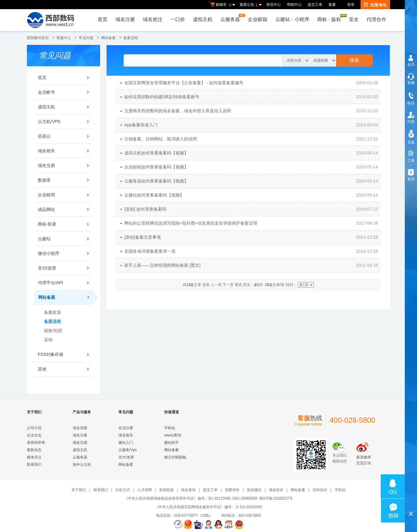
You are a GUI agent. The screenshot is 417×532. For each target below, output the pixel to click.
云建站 (44, 239)
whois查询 (173, 435)
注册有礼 (375, 5)
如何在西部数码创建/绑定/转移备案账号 (162, 97)
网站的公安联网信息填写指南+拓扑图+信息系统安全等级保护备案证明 (191, 223)
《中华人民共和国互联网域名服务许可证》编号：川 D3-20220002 (209, 507)
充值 (411, 142)
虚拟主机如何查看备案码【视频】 (156, 153)
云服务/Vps (128, 450)
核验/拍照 (53, 331)
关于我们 (79, 490)
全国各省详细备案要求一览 (150, 251)
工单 (411, 161)
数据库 (44, 180)
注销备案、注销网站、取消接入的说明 (161, 139)
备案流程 (131, 38)
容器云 (44, 136)
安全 (354, 19)
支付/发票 (47, 268)
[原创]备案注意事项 (143, 237)
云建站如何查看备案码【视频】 (154, 195)
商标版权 (331, 18)
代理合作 (376, 19)
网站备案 (108, 38)
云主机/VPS (49, 121)
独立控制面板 (175, 457)
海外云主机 (82, 465)
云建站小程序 (292, 19)
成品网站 (46, 209)
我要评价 (232, 490)
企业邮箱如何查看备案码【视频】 (156, 167)
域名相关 (46, 151)
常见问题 (86, 38)
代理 (411, 122)
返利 (411, 179)
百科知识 (320, 490)
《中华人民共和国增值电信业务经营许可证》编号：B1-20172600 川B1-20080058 (191, 498)
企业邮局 (46, 195)
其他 (48, 340)
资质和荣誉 (36, 443)
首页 (103, 19)
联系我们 (34, 465)
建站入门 (126, 443)
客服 (411, 83)
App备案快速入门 (141, 125)
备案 (332, 5)
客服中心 (64, 38)
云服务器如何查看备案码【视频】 (156, 181)
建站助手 (172, 443)
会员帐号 (46, 92)
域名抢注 (153, 19)
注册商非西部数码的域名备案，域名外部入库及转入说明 (178, 111)
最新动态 (34, 450)
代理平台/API (50, 283)
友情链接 (166, 490)
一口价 (178, 19)
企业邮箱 (258, 19)
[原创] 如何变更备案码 (145, 209)
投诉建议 (254, 490)
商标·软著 (47, 224)
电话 (411, 103)
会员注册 (126, 428)
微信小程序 (49, 253)
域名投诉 (276, 490)
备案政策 (53, 312)
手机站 (170, 428)
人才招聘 (145, 490)
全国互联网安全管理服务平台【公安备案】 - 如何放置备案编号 (184, 83)
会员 (411, 64)
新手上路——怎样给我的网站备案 (156, 265)
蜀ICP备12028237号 (276, 498)
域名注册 (125, 19)
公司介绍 (34, 428)
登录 (351, 5)
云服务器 (232, 18)
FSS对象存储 (51, 354)
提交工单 (315, 5)
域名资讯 (188, 490)
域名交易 (46, 165)
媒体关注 (34, 457)
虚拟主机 (203, 19)
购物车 (223, 5)
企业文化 (34, 435)
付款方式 (123, 490)
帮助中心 (294, 5)
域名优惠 (80, 428)
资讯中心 (274, 5)
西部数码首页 (38, 38)
